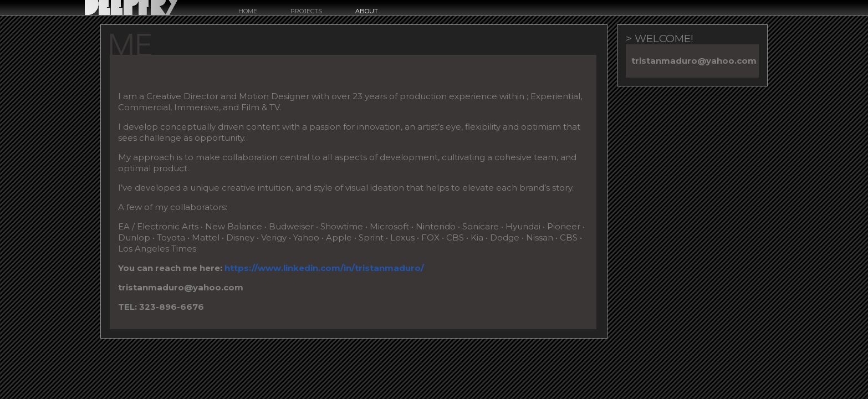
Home (248, 11)
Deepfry (131, 7)
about (367, 11)
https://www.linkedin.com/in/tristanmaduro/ (324, 268)
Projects (306, 11)
